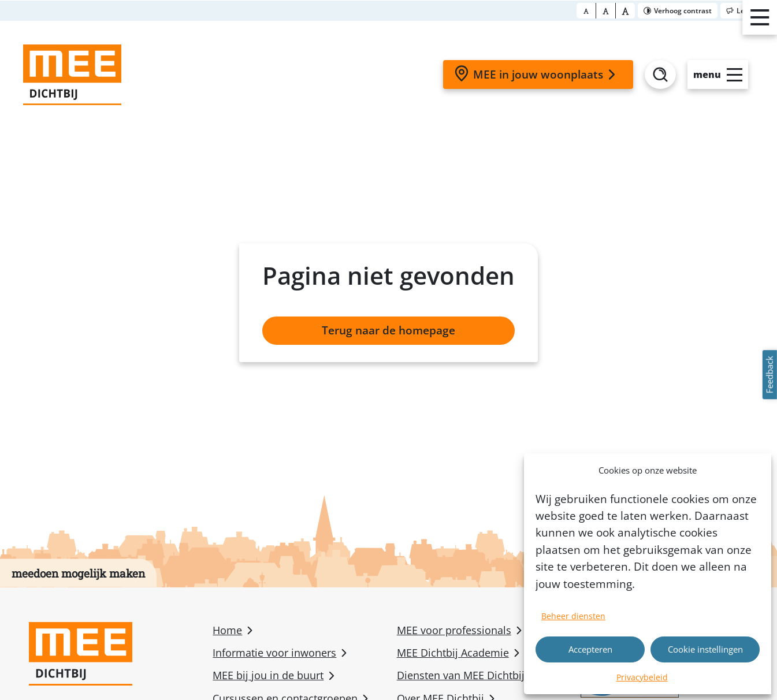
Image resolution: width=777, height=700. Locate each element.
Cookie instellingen (705, 649)
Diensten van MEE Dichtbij (461, 675)
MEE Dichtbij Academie (453, 653)
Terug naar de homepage (388, 330)
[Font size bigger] (625, 11)
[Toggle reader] (747, 11)
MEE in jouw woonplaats (537, 74)
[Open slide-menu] (718, 75)
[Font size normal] (586, 11)
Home (227, 630)
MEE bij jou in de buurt (268, 675)
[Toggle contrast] (678, 11)
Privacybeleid (642, 677)
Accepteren (590, 649)
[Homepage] (72, 75)
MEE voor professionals (454, 630)
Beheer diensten (573, 616)
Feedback (769, 375)
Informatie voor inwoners (274, 653)
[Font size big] (606, 11)
